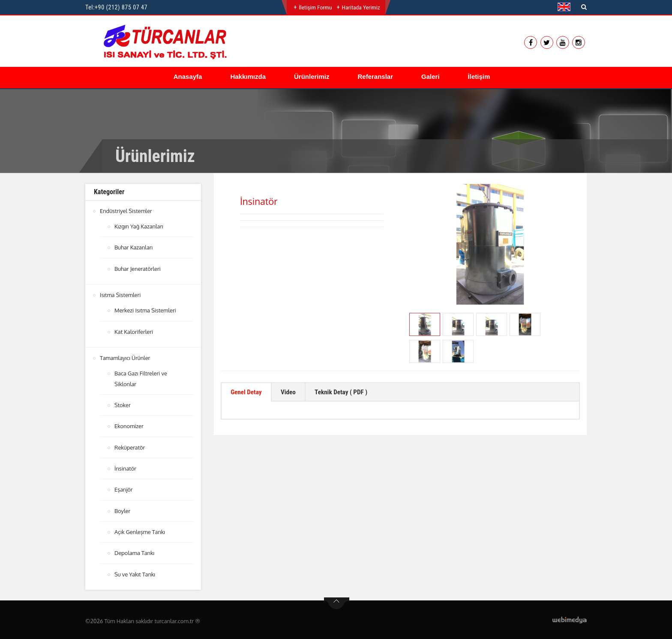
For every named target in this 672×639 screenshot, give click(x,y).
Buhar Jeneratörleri (138, 268)
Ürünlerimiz (312, 76)
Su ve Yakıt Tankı (135, 572)
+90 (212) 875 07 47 (121, 7)
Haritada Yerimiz (361, 7)
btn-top (337, 601)
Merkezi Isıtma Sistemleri (146, 310)
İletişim (479, 76)
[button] (566, 7)
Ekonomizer (129, 425)
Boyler (123, 509)
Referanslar (376, 76)
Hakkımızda (248, 76)
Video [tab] (292, 393)
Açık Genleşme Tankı (140, 530)
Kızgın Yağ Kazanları (139, 226)
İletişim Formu (315, 7)
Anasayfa (188, 76)
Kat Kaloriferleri (134, 331)
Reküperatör (130, 446)
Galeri (430, 76)
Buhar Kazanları (134, 247)
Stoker (123, 404)
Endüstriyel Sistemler (126, 211)
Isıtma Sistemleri (121, 294)
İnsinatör (126, 467)
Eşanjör (124, 488)
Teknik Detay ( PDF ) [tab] (349, 393)
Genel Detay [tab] (248, 393)
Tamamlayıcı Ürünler (125, 357)
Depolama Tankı (135, 551)
